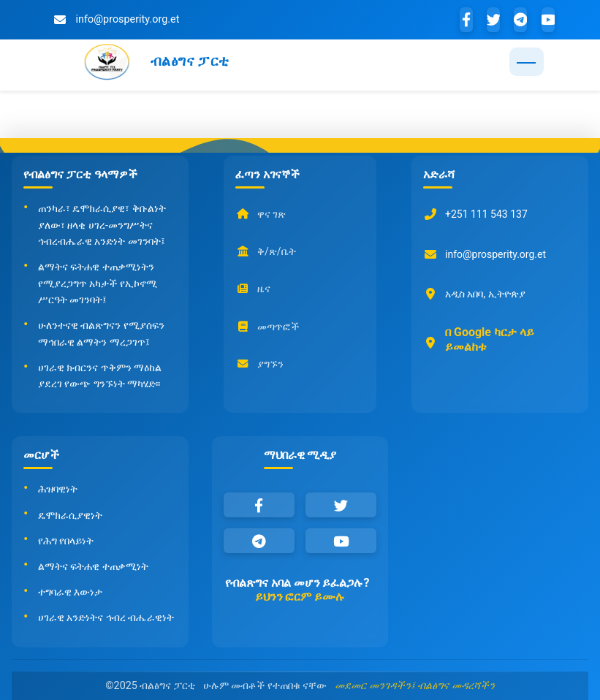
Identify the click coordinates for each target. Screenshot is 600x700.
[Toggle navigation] (527, 62)
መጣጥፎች (267, 327)
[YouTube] (548, 20)
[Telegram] (520, 20)
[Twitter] (493, 20)
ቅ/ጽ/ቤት (266, 251)
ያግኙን (259, 364)
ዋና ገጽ (261, 214)
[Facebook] (466, 20)
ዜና (253, 289)
